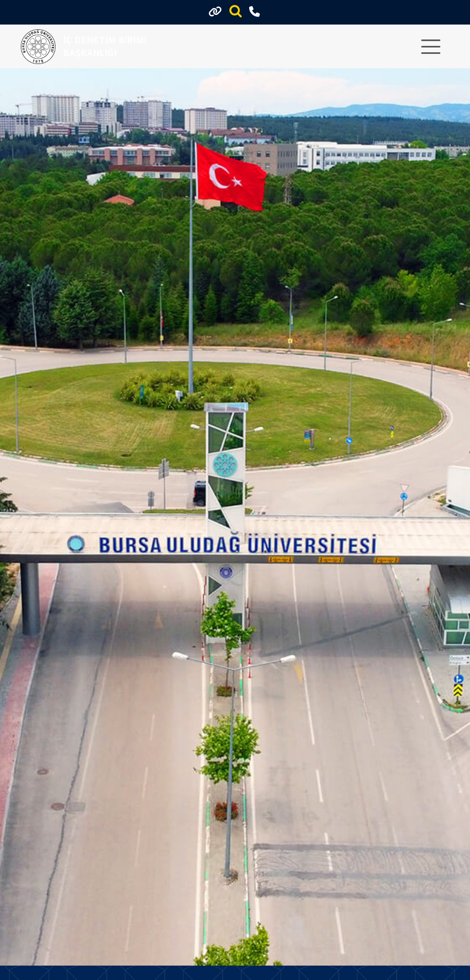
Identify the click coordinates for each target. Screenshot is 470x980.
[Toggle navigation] (431, 47)
